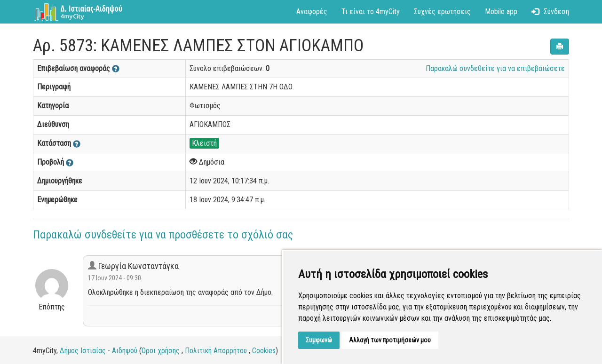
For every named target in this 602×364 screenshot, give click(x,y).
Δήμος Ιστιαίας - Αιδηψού (99, 351)
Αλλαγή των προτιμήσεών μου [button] (390, 340)
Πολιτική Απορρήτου (216, 351)
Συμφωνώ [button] (319, 340)
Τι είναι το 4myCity (371, 12)
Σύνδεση (550, 12)
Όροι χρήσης (161, 351)
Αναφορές (312, 12)
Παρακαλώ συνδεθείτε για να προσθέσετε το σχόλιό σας (163, 235)
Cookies (264, 351)
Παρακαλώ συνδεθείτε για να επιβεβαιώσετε (495, 68)
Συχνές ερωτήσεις (442, 12)
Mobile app (501, 12)
